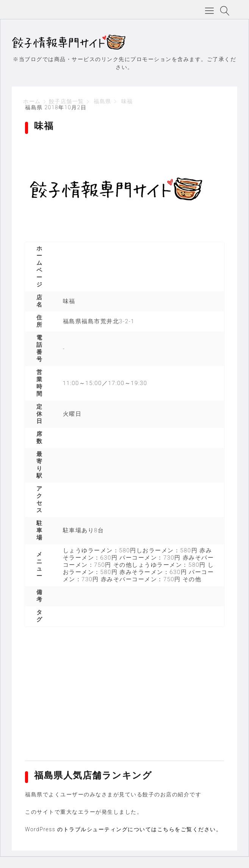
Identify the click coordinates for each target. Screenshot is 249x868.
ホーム (32, 101)
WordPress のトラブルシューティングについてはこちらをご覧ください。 (123, 829)
